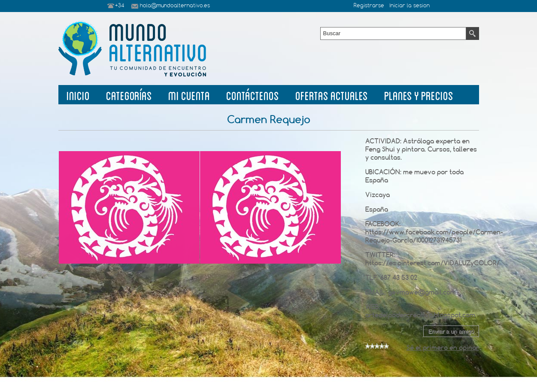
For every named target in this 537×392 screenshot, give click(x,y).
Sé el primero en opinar (443, 348)
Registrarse (369, 6)
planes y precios (419, 95)
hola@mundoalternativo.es (175, 6)
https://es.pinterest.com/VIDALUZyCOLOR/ (432, 263)
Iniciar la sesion (410, 6)
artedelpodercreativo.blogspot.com (420, 315)
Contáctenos (253, 95)
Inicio (78, 95)
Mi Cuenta (189, 95)
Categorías (129, 95)
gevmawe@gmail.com (422, 292)
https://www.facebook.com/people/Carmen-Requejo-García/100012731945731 (434, 236)
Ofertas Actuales (332, 95)
